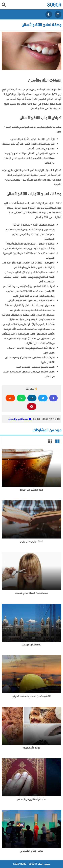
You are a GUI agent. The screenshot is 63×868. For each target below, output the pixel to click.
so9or (54, 5)
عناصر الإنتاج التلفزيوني (32, 851)
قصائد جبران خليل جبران (32, 541)
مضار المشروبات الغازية (32, 490)
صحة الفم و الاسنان (18, 419)
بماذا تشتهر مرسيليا (32, 645)
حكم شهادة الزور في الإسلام (32, 799)
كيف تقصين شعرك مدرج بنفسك (32, 593)
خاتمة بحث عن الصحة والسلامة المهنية (32, 696)
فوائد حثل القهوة (32, 748)
